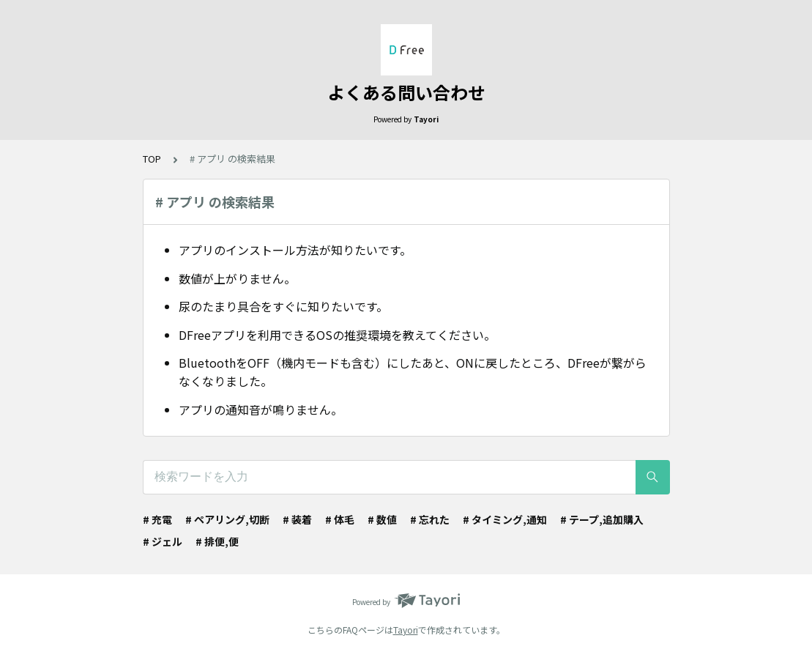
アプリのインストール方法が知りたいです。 (295, 250)
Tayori (406, 630)
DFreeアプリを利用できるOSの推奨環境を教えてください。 (337, 335)
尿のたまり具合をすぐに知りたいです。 (283, 306)
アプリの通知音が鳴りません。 (261, 409)
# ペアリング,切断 (227, 519)
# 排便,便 (217, 541)
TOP (152, 159)
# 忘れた (430, 519)
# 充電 (157, 519)
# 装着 (297, 519)
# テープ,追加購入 (602, 519)
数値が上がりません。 (237, 278)
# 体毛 (340, 519)
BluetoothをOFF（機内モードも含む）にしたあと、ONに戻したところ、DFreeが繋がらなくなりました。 (413, 372)
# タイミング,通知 (505, 519)
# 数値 (382, 519)
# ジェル (163, 541)
